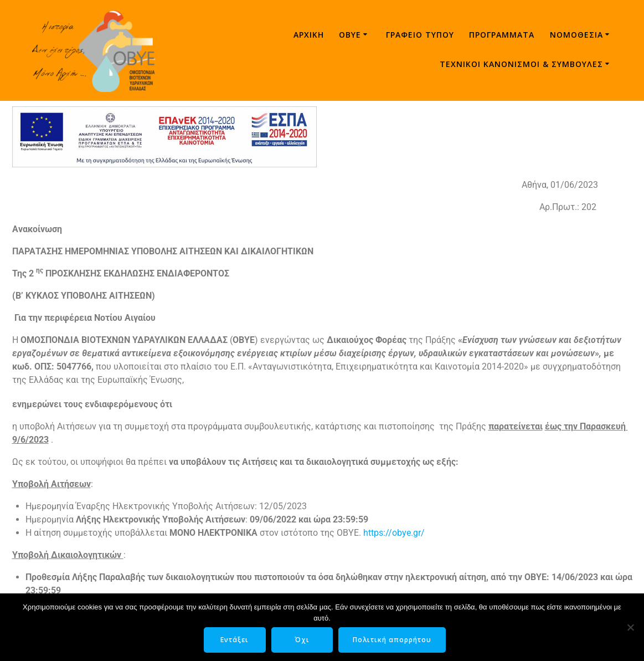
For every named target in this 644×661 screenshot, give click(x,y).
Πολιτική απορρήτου (393, 640)
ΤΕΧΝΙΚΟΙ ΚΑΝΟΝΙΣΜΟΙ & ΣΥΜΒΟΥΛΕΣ (521, 64)
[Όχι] (630, 627)
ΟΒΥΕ (350, 35)
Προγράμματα (502, 35)
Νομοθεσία (576, 35)
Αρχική (309, 35)
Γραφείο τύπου (420, 35)
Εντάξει (235, 640)
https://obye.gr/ (394, 533)
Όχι (302, 640)
